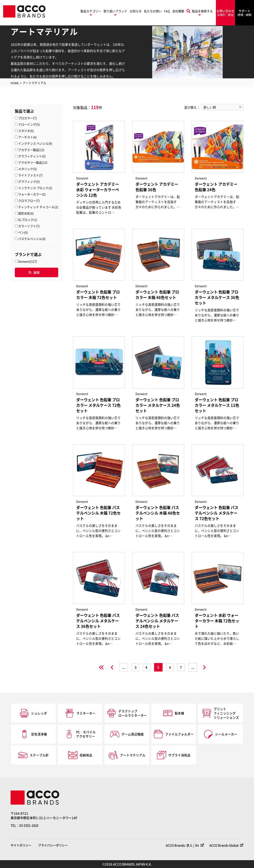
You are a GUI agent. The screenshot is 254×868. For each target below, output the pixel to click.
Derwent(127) (28, 261)
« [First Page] (95, 667)
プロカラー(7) (28, 118)
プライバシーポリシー (53, 845)
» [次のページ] (209, 667)
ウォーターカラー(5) (32, 194)
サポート (244, 13)
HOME (15, 83)
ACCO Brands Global (223, 845)
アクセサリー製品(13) (33, 162)
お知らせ (136, 11)
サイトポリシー (21, 845)
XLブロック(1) (28, 220)
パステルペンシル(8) (32, 239)
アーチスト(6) (28, 137)
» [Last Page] (222, 667)
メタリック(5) (28, 169)
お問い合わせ (225, 13)
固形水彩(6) (26, 213)
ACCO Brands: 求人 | (178, 845)
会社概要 (178, 11)
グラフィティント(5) (32, 156)
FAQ (167, 11)
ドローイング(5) (29, 124)
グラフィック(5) (29, 181)
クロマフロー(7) (29, 201)
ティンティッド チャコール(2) (38, 207)
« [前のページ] (107, 667)
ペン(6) (23, 232)
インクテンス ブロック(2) (35, 188)
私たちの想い (153, 11)
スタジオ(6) (26, 131)
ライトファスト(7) (30, 175)
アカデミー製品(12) (31, 150)
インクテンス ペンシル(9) (35, 143)
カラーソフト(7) (29, 226)
